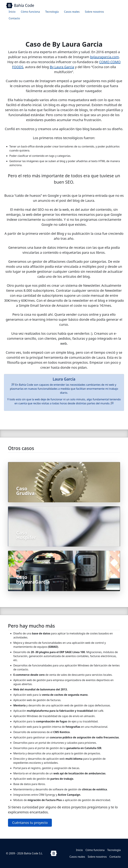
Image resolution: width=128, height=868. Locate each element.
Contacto (14, 18)
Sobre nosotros (94, 12)
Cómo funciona (30, 12)
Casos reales (72, 12)
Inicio (12, 12)
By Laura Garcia (62, 67)
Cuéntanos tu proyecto (30, 823)
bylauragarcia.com (104, 57)
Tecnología (52, 12)
